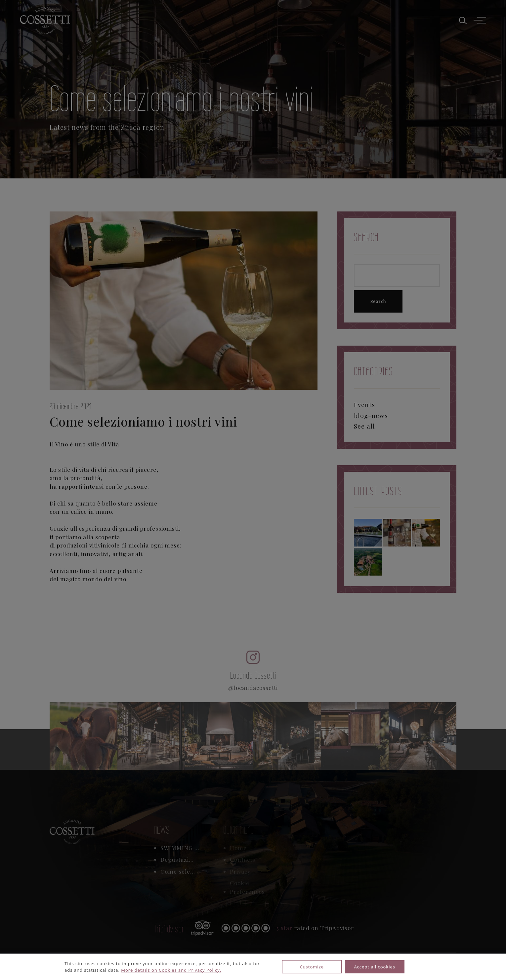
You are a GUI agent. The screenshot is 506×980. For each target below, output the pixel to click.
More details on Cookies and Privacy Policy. (171, 970)
